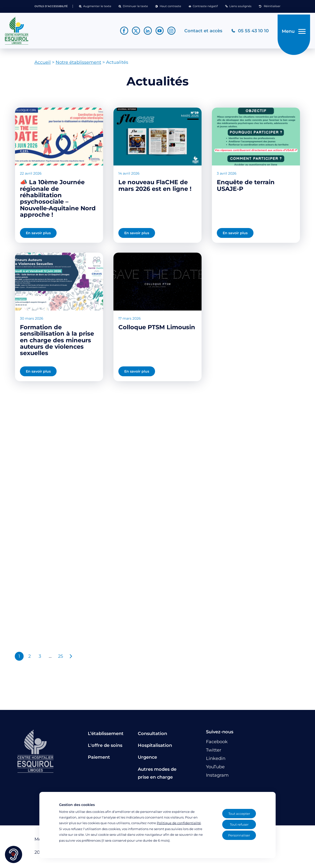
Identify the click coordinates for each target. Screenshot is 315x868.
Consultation (152, 735)
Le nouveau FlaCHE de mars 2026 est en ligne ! (155, 187)
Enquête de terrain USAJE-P (246, 187)
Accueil (43, 64)
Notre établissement (78, 64)
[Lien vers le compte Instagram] (169, 32)
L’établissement (106, 735)
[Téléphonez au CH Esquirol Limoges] (247, 32)
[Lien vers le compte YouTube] (157, 32)
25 (61, 658)
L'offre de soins (105, 747)
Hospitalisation (155, 747)
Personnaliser (239, 835)
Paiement (99, 759)
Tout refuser (239, 824)
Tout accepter (239, 814)
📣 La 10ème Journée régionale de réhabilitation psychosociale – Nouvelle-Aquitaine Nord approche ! (58, 200)
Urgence (147, 759)
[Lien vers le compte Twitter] (133, 32)
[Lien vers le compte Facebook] (121, 32)
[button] (95, 6)
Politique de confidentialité (179, 823)
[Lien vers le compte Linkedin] (145, 32)
